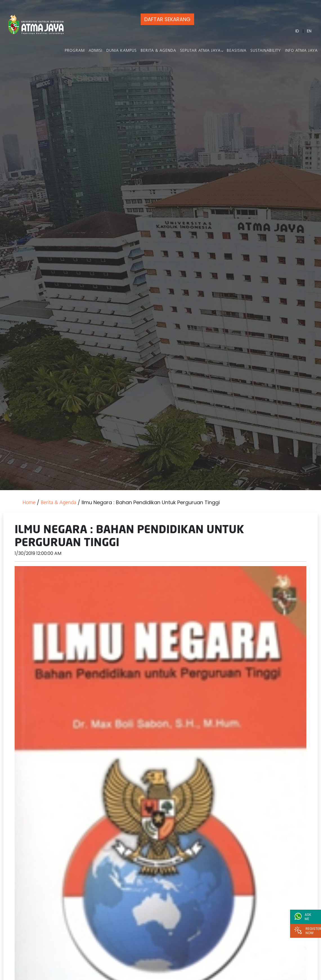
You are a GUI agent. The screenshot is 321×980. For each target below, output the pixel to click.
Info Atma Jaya (301, 51)
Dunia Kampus (122, 51)
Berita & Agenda (158, 51)
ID (297, 31)
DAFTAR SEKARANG (167, 19)
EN (309, 31)
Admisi (96, 51)
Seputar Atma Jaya (200, 51)
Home (29, 503)
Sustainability (266, 51)
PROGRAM (75, 51)
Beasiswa (237, 51)
